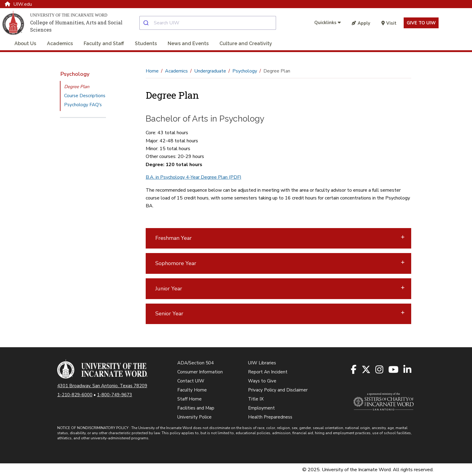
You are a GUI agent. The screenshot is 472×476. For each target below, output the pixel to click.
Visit (389, 23)
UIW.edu (18, 4)
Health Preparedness (270, 417)
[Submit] (147, 23)
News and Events (188, 43)
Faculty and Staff (104, 43)
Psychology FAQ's (83, 105)
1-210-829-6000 (75, 395)
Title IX (256, 399)
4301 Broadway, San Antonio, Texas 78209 (102, 386)
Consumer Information (200, 372)
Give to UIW (421, 23)
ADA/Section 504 (196, 363)
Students (146, 43)
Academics (60, 43)
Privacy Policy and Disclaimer (278, 390)
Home (152, 71)
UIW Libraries (262, 363)
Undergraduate (210, 71)
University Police (194, 417)
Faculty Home (192, 390)
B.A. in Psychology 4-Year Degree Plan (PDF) (194, 177)
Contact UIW (191, 381)
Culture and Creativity (246, 43)
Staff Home (189, 399)
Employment (261, 408)
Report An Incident (268, 372)
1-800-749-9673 (115, 395)
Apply (361, 23)
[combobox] (213, 23)
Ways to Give (262, 381)
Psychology (75, 74)
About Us (25, 43)
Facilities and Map (196, 408)
